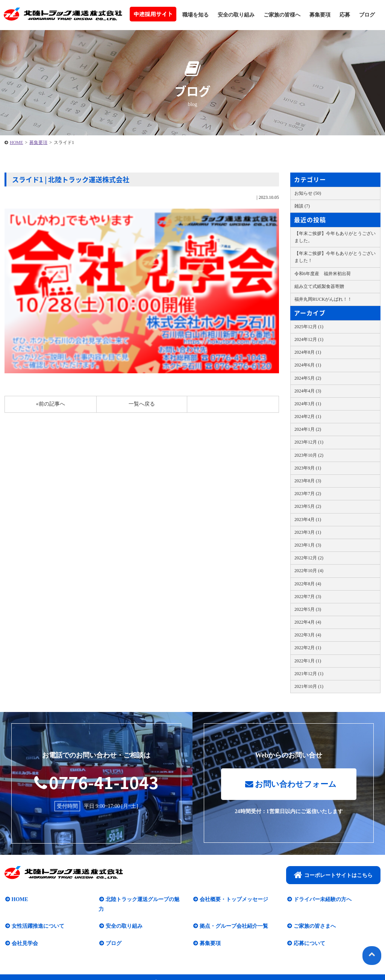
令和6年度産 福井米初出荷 (323, 274)
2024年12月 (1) (309, 339)
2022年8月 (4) (308, 584)
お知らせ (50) (308, 193)
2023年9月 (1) (308, 468)
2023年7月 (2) (308, 494)
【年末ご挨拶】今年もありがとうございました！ (335, 257)
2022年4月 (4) (308, 622)
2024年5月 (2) (308, 378)
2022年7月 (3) (308, 597)
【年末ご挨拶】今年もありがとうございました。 (335, 237)
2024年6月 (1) (308, 365)
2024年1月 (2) (308, 429)
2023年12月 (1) (309, 442)
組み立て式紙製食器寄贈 (319, 286)
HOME (16, 142)
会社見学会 (24, 934)
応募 (345, 15)
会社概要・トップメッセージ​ (233, 900)
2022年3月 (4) (308, 635)
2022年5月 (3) (308, 609)
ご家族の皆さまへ (314, 917)
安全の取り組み (236, 15)
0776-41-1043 (96, 782)
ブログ (367, 15)
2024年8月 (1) (308, 352)
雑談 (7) (302, 206)
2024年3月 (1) (308, 404)
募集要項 (320, 15)
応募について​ (309, 934)
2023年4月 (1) (308, 520)
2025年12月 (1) (309, 327)
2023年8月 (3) (308, 481)
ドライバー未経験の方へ (322, 900)
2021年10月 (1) (309, 686)
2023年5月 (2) (308, 506)
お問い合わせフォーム (291, 785)
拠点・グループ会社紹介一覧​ (233, 917)
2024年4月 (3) (308, 391)
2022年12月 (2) (309, 558)
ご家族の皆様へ (282, 15)
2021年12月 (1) (309, 674)
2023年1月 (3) (308, 545)
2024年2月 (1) (308, 417)
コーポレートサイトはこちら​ (333, 875)
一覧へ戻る (142, 404)
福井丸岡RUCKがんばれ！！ (323, 299)
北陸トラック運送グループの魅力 (144, 900)
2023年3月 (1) (308, 532)
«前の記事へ (51, 404)
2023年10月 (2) (309, 455)
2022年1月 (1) (308, 661)
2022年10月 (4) (309, 571)
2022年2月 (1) (308, 648)
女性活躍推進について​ (37, 917)
